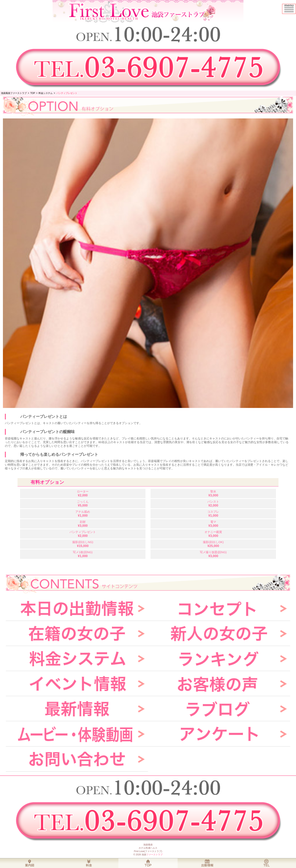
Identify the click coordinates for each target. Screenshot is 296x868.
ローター (83, 493)
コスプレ (213, 514)
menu (290, 7)
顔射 (83, 524)
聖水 (213, 493)
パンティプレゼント (83, 534)
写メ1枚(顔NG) (83, 554)
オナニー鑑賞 (213, 534)
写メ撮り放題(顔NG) (213, 554)
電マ (213, 524)
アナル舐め (83, 514)
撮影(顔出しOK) (213, 544)
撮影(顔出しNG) (83, 544)
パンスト (213, 504)
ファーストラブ (154, 855)
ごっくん (83, 504)
